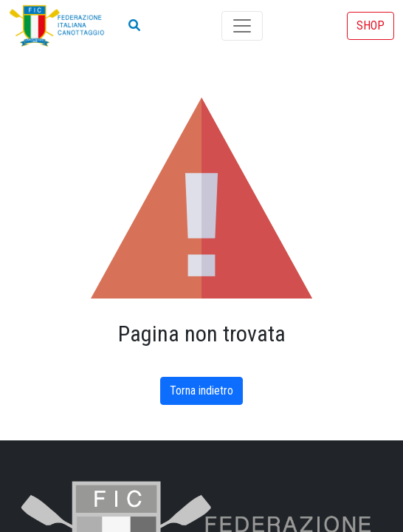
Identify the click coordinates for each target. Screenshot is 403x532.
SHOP (371, 25)
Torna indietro (201, 391)
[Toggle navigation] (242, 26)
